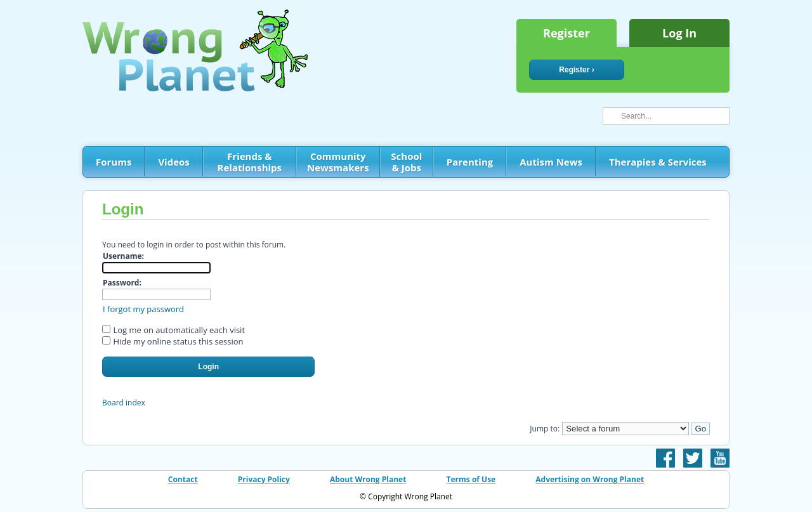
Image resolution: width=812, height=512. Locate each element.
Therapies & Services (658, 162)
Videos (174, 162)
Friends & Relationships (250, 162)
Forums (114, 162)
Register (566, 33)
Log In (679, 33)
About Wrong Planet (368, 479)
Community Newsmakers (338, 162)
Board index (124, 403)
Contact (183, 479)
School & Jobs (406, 162)
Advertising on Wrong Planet (590, 479)
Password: (122, 283)
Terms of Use (471, 479)
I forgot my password (143, 309)
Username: (123, 256)
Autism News (551, 162)
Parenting (470, 162)
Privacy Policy (264, 479)
